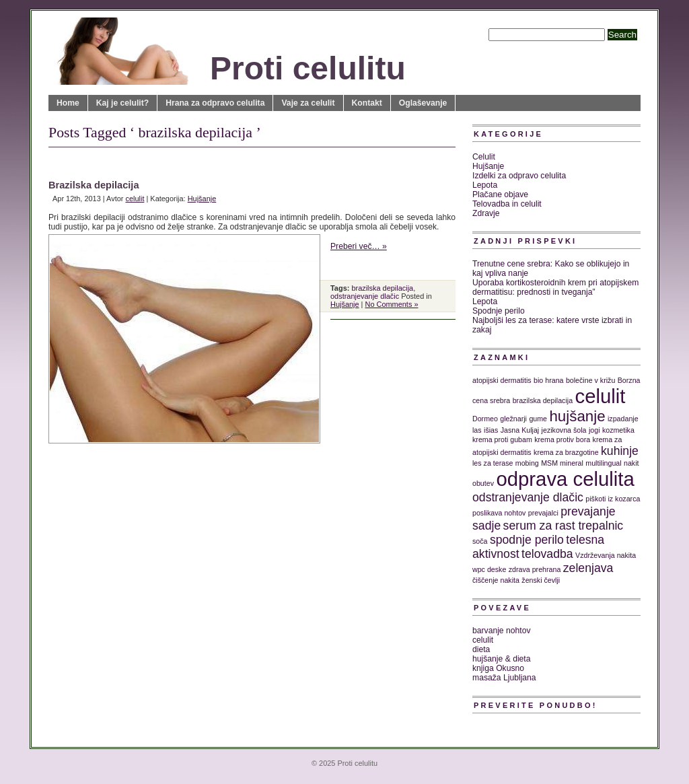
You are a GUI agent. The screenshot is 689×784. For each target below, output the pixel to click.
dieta (481, 649)
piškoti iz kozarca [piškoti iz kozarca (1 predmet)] (613, 499)
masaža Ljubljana (504, 678)
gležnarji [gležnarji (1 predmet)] (513, 419)
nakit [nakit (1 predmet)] (631, 463)
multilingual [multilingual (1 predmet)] (603, 463)
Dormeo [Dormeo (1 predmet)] (485, 419)
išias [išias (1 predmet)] (491, 430)
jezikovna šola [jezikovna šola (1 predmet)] (564, 430)
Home (68, 103)
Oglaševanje (423, 103)
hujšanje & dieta (502, 659)
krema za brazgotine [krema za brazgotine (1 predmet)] (566, 452)
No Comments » (391, 304)
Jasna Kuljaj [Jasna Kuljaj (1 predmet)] (520, 430)
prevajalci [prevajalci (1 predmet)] (543, 513)
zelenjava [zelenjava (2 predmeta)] (588, 568)
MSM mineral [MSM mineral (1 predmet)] (562, 463)
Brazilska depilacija (94, 185)
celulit (135, 199)
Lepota (485, 185)
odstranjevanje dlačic (365, 296)
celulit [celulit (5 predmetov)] (601, 396)
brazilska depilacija (382, 288)
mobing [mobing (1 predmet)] (527, 463)
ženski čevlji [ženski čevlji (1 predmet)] (541, 580)
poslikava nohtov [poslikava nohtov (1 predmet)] (499, 513)
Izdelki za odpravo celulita (519, 176)
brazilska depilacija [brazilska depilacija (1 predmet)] (543, 400)
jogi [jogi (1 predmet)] (594, 430)
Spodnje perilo (499, 311)
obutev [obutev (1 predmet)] (483, 483)
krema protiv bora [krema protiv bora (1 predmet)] (562, 439)
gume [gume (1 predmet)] (538, 419)
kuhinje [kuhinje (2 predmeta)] (620, 451)
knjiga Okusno (498, 668)
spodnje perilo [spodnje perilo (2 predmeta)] (527, 540)
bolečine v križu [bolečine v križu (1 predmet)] (590, 380)
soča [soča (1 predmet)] (480, 541)
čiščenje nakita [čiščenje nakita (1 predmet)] (496, 580)
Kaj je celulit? (122, 103)
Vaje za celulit (308, 103)
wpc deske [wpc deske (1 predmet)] (489, 569)
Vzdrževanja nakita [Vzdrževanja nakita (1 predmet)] (606, 555)
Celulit (484, 157)
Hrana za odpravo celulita (215, 103)
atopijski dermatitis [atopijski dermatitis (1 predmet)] (502, 380)
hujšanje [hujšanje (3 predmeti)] (577, 416)
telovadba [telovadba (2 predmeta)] (547, 554)
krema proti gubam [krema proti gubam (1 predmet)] (502, 439)
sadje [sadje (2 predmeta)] (486, 526)
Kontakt (367, 103)
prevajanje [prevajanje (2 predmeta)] (588, 511)
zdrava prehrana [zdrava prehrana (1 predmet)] (535, 569)
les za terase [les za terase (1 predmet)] (493, 463)
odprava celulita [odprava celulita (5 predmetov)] (565, 479)
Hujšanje (202, 199)
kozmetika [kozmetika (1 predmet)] (618, 430)
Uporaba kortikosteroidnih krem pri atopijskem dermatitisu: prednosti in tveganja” (555, 287)
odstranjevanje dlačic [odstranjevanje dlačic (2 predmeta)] (528, 497)
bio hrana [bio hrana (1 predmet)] (548, 380)
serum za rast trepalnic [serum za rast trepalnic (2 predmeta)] (564, 526)
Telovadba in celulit (507, 204)
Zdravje (486, 213)
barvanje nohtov (502, 631)
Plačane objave (500, 194)
